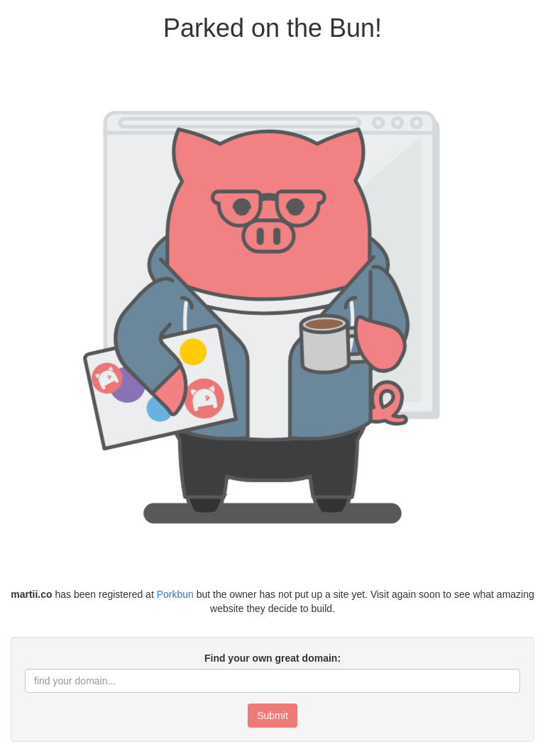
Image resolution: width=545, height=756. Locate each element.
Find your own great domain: (272, 658)
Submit (272, 716)
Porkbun (175, 594)
